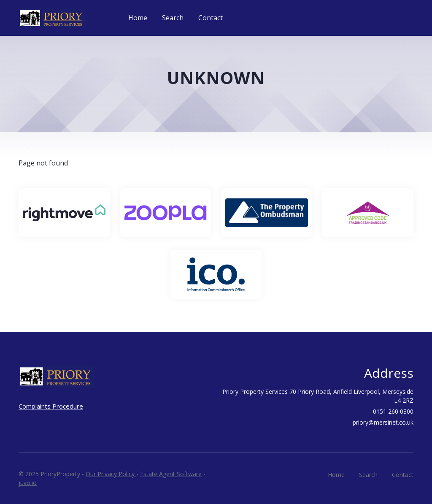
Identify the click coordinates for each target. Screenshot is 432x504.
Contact (211, 18)
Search (173, 18)
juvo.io (28, 483)
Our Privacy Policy (111, 474)
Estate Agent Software (171, 474)
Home (138, 18)
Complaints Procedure (51, 406)
